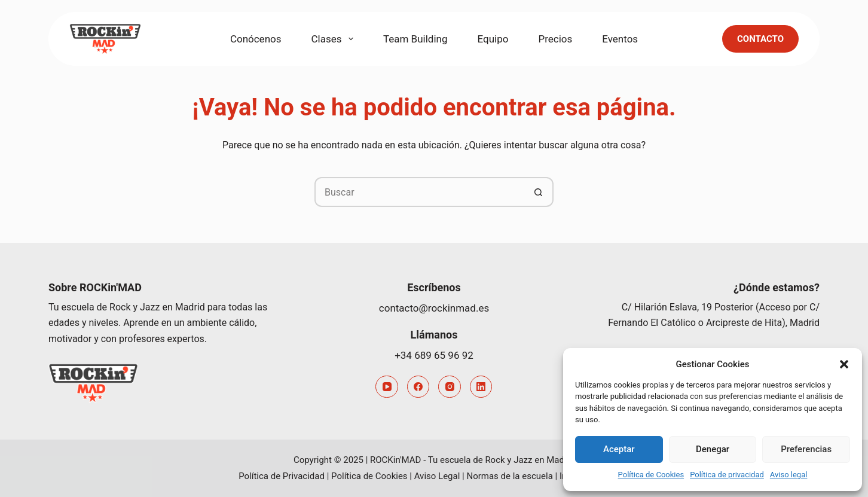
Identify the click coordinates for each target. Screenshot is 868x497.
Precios (555, 39)
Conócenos (256, 39)
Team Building (415, 39)
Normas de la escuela (509, 476)
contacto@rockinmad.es (434, 308)
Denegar (713, 449)
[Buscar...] (419, 192)
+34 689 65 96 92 (434, 355)
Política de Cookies (651, 475)
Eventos (620, 39)
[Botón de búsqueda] (539, 192)
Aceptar (619, 449)
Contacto (760, 39)
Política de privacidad (727, 475)
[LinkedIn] (481, 387)
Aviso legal (789, 475)
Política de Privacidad (282, 476)
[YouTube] (387, 387)
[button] (844, 364)
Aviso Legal (437, 476)
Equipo (493, 39)
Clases (335, 39)
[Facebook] (418, 387)
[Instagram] (450, 387)
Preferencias (806, 449)
